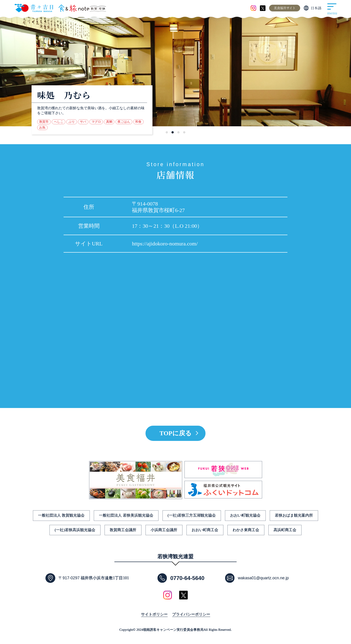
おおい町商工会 (205, 530)
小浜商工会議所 (164, 530)
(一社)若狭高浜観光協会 (75, 530)
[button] (167, 132)
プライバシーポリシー (191, 614)
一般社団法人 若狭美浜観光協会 (126, 515)
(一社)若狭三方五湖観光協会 (192, 515)
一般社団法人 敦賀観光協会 (61, 515)
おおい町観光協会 (245, 515)
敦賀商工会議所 (123, 530)
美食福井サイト (285, 8)
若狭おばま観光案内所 (294, 515)
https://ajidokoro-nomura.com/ (165, 244)
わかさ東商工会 (246, 530)
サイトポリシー (154, 614)
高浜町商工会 (285, 530)
